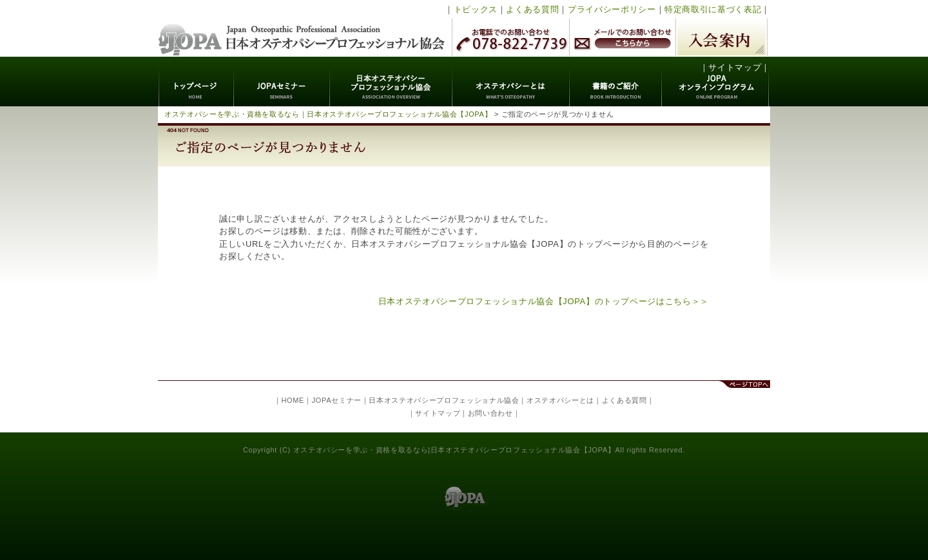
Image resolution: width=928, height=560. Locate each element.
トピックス (476, 9)
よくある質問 (532, 9)
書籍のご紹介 (616, 82)
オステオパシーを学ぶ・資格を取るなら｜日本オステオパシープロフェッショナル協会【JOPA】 (328, 114)
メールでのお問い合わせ (623, 37)
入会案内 (721, 37)
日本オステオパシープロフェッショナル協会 (302, 28)
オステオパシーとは (511, 82)
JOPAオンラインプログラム (716, 82)
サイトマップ (735, 67)
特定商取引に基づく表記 (713, 9)
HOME (293, 400)
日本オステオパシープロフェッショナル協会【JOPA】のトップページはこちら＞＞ (544, 301)
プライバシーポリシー (612, 9)
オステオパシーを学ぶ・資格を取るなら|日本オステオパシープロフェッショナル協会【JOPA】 (454, 450)
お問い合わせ (490, 413)
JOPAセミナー (282, 82)
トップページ (196, 82)
